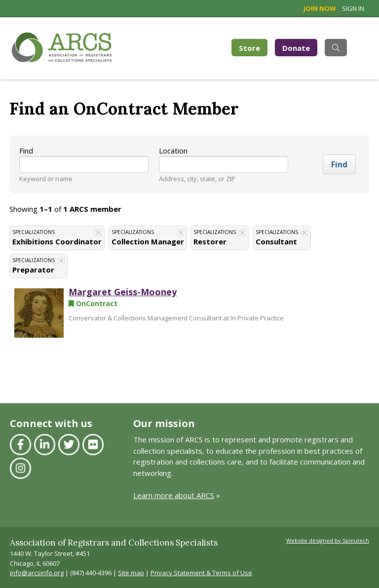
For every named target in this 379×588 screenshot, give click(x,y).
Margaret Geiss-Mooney (123, 292)
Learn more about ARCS (174, 495)
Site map (131, 573)
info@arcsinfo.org (37, 573)
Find (26, 151)
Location (173, 151)
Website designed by (328, 540)
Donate (296, 48)
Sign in (353, 8)
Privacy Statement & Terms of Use (201, 573)
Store (253, 47)
